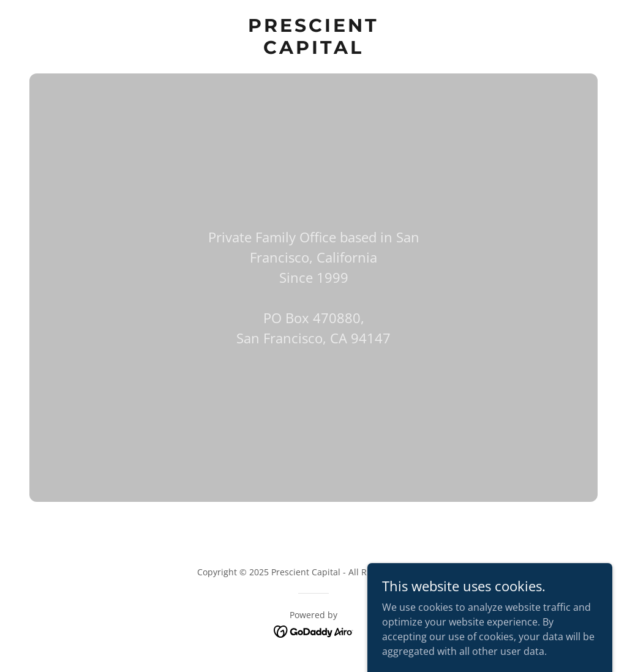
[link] (313, 50)
